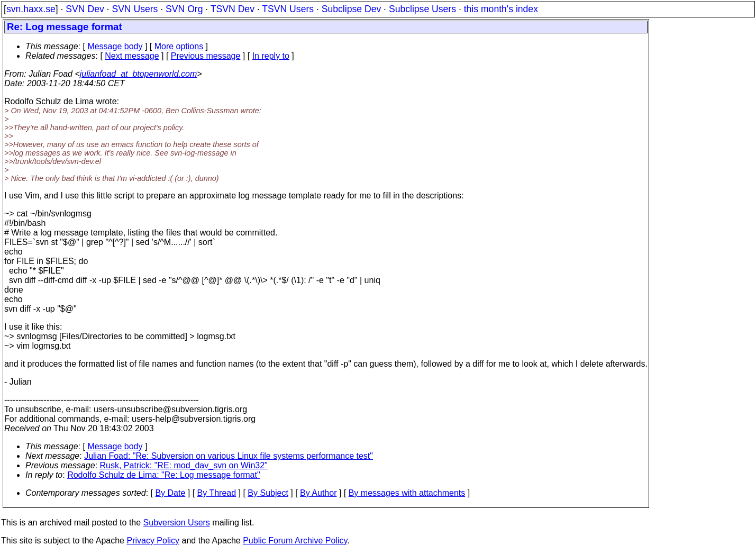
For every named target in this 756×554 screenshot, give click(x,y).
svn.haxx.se (31, 9)
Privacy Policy (153, 541)
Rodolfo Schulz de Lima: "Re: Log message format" (163, 475)
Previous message (206, 56)
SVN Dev (85, 9)
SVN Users (135, 9)
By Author (318, 493)
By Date (170, 493)
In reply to (271, 56)
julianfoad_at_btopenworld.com (138, 74)
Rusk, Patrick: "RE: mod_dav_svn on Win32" (184, 465)
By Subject (268, 493)
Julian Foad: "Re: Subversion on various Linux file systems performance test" (229, 456)
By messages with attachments (407, 493)
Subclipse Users (422, 9)
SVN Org (184, 9)
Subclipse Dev (351, 9)
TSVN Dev (233, 9)
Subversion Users (177, 523)
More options (179, 46)
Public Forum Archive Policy (295, 541)
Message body (115, 46)
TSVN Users (288, 9)
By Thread (217, 493)
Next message (132, 56)
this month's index (501, 9)
